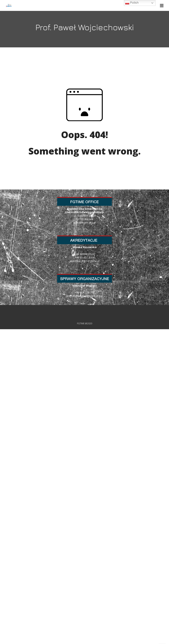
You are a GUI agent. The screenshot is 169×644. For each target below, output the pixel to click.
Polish (132, 3)
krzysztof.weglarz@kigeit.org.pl (84, 296)
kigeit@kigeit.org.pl (85, 223)
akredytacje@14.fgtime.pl (85, 261)
